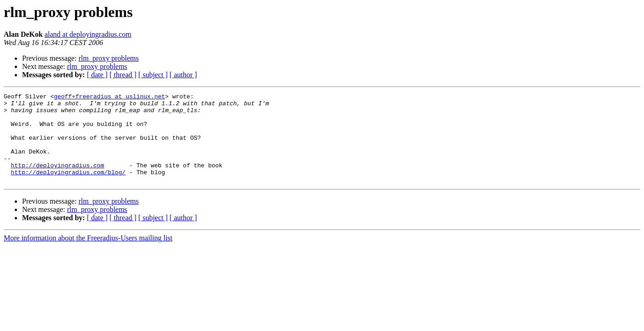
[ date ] (97, 75)
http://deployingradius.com (58, 180)
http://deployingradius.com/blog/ (68, 188)
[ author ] (183, 75)
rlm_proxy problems (109, 58)
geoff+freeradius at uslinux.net (109, 97)
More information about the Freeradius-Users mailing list (88, 256)
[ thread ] (123, 75)
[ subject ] (153, 75)
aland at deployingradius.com (88, 34)
